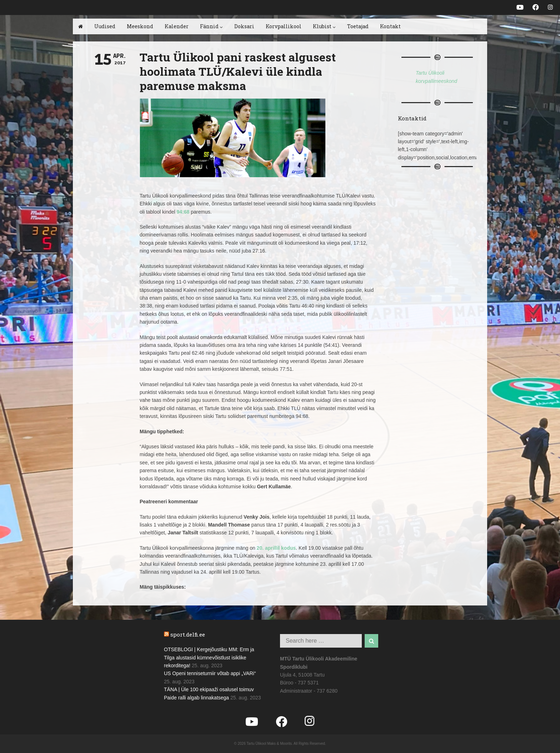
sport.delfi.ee (188, 634)
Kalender (177, 26)
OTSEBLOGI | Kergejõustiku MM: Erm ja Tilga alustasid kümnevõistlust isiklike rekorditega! (209, 657)
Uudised (105, 26)
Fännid (211, 26)
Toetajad (358, 26)
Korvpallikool (284, 26)
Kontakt (390, 26)
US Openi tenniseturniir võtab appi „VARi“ (210, 673)
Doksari (244, 26)
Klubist (324, 26)
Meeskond (140, 26)
